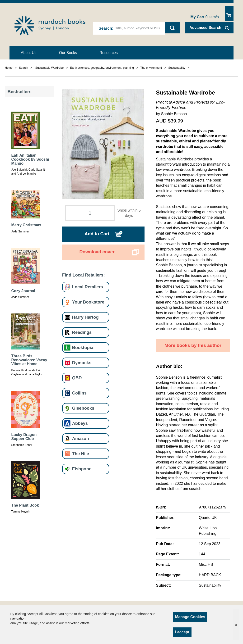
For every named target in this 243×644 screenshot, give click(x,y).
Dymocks (82, 363)
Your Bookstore (88, 302)
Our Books (68, 53)
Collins (79, 393)
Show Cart (229, 13)
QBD (77, 378)
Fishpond (82, 469)
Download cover (97, 252)
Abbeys (80, 423)
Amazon (81, 438)
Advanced (205, 28)
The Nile (81, 454)
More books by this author (193, 345)
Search (105, 28)
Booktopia (83, 347)
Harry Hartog (85, 317)
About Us (29, 53)
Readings (82, 332)
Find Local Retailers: (84, 275)
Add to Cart (97, 234)
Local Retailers (88, 287)
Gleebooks (83, 408)
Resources (109, 53)
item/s (205, 17)
